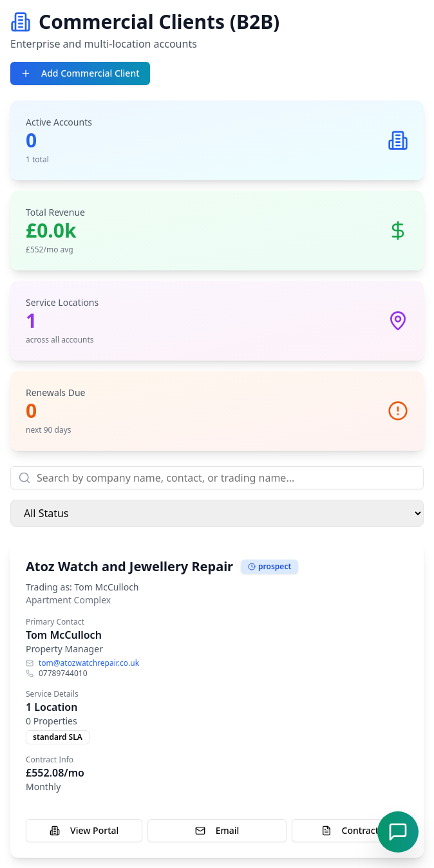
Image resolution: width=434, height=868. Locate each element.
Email (217, 830)
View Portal (84, 830)
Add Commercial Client (80, 73)
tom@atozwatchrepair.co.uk (89, 663)
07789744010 (63, 674)
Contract (350, 830)
